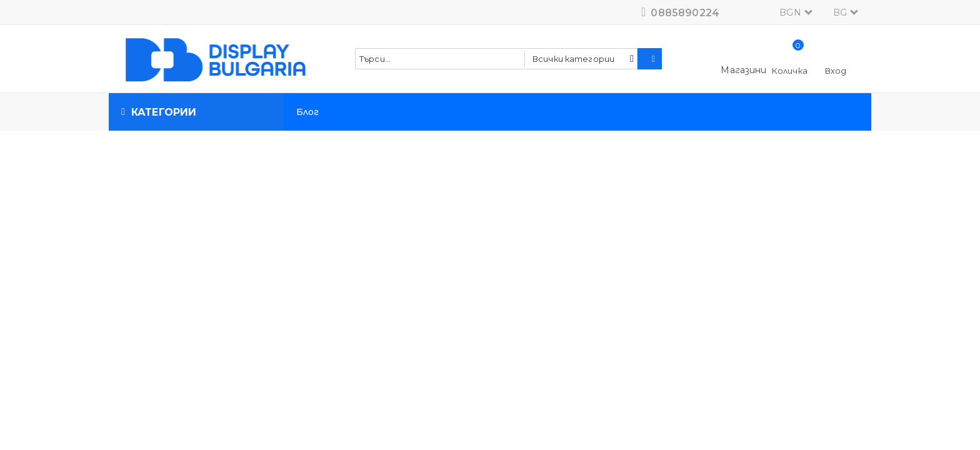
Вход (836, 71)
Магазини (743, 70)
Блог (308, 112)
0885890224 (685, 13)
